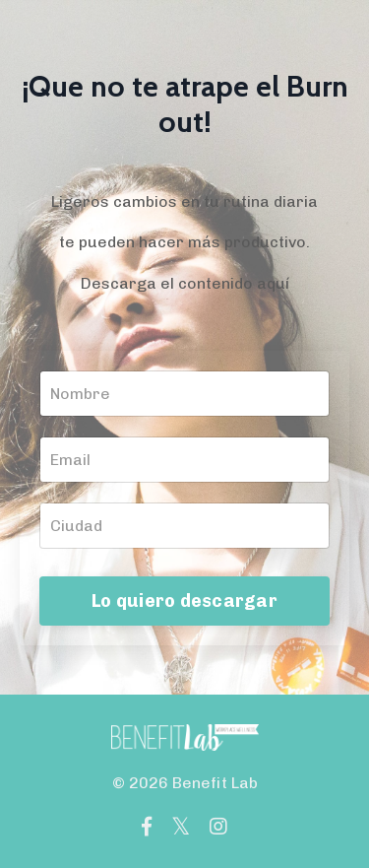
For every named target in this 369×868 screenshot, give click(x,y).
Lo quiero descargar (184, 601)
